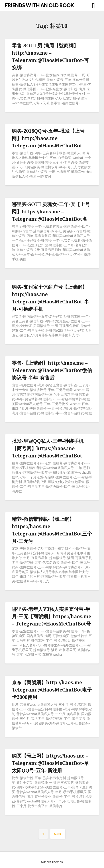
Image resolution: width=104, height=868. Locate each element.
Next (58, 834)
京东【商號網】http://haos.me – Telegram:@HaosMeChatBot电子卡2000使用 (52, 690)
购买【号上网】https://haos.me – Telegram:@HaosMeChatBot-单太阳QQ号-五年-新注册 (50, 763)
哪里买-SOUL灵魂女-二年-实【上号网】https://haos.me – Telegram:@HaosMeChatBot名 (51, 211)
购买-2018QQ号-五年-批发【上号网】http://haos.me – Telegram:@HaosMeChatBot (48, 138)
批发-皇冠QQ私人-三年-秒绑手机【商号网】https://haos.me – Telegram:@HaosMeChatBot (48, 448)
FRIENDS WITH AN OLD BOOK (40, 5)
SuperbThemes (52, 862)
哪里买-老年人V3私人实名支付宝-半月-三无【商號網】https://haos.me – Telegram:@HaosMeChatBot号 (51, 616)
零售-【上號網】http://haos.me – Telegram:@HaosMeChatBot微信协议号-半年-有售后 (52, 370)
